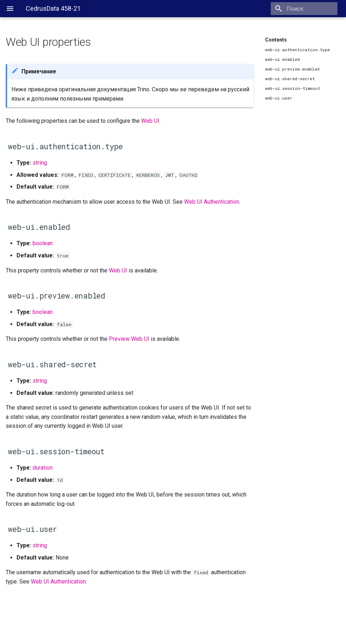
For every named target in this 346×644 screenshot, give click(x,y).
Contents (276, 40)
